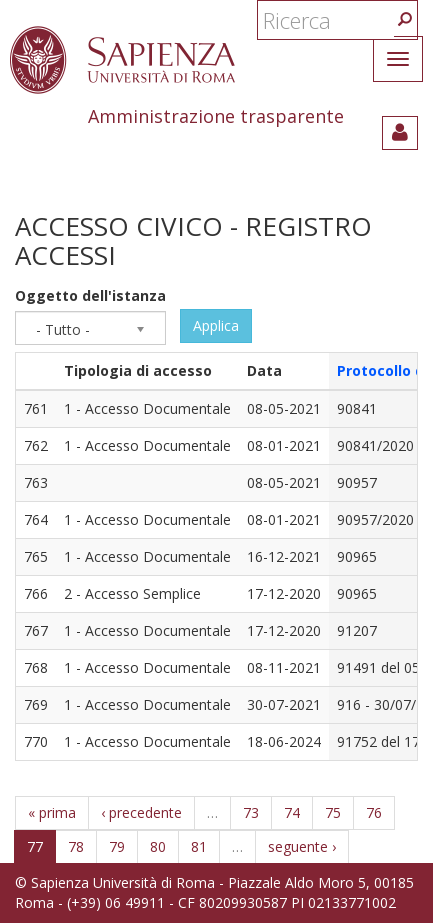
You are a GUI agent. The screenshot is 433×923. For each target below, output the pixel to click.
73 (251, 812)
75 (333, 812)
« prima (52, 812)
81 (199, 846)
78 (76, 846)
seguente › (302, 846)
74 (292, 812)
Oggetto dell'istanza (90, 295)
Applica (216, 325)
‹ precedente (141, 812)
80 (158, 846)
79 (117, 846)
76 (374, 812)
